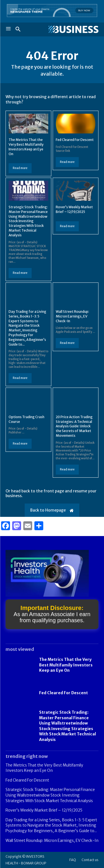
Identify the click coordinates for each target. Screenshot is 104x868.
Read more (20, 168)
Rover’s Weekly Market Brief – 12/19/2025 (44, 810)
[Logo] (73, 29)
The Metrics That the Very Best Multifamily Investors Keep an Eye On (66, 665)
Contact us (90, 860)
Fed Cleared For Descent (75, 140)
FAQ (73, 860)
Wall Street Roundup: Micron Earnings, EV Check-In (72, 316)
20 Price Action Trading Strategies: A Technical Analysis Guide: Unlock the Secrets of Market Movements (74, 426)
